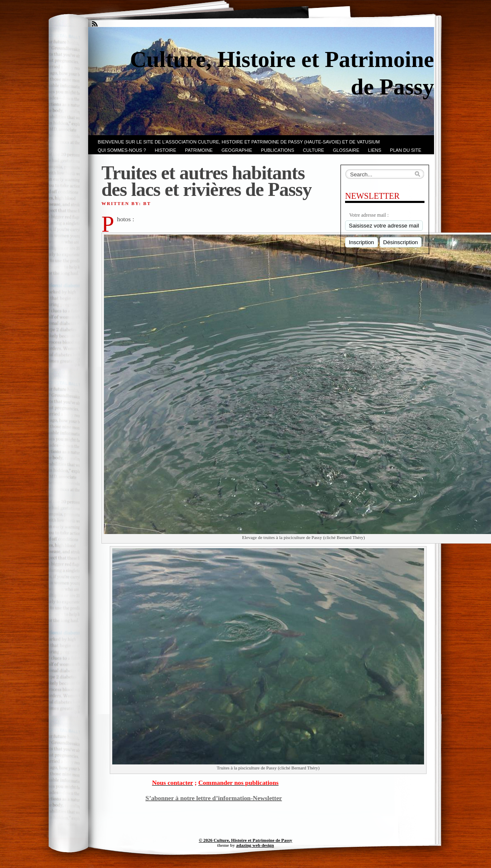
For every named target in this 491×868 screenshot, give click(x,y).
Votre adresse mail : (369, 215)
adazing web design (255, 845)
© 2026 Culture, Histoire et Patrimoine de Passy (245, 840)
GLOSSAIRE (346, 150)
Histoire (165, 150)
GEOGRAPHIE (237, 150)
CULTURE (314, 150)
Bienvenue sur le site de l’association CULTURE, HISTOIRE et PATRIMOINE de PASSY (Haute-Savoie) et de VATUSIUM (239, 142)
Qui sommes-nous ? (122, 150)
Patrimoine (199, 150)
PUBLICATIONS (278, 150)
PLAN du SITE (406, 150)
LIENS (375, 150)
